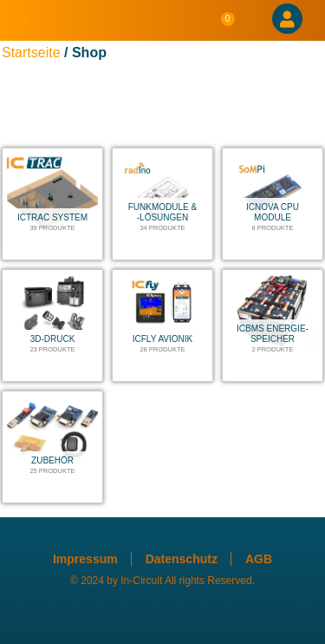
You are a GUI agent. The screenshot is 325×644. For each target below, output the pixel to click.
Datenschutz (182, 559)
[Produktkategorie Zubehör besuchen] (52, 447)
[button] (26, 21)
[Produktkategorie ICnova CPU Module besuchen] (273, 204)
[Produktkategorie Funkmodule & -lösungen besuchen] (162, 204)
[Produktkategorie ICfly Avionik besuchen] (162, 325)
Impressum (85, 559)
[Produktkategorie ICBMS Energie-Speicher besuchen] (273, 325)
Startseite (31, 53)
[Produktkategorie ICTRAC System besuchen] (52, 204)
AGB (259, 559)
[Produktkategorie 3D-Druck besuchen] (52, 325)
